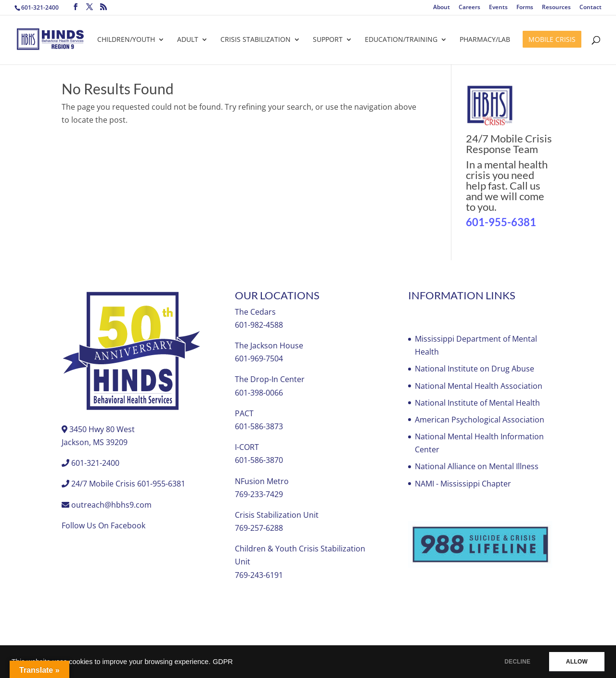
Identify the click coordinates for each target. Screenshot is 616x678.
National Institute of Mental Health (477, 403)
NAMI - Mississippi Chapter (463, 484)
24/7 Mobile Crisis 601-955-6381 (128, 484)
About (442, 8)
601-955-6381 (501, 222)
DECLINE (517, 662)
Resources (556, 8)
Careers (469, 8)
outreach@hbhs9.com (111, 505)
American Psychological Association (480, 420)
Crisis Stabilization (256, 40)
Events (498, 8)
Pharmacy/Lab (485, 40)
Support (328, 40)
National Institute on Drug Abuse (475, 369)
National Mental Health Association (479, 386)
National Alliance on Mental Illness (477, 466)
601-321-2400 (40, 7)
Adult (188, 40)
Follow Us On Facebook (103, 525)
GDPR (223, 662)
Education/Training (401, 40)
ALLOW (577, 662)
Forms (525, 8)
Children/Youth (126, 40)
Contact (590, 8)
